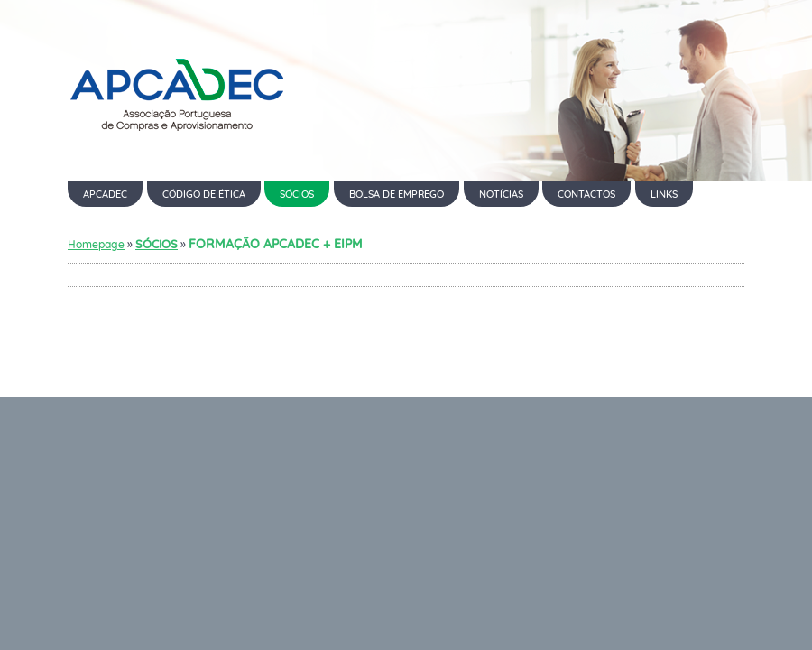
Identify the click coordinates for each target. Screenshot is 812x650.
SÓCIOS (297, 194)
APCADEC (105, 194)
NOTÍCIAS (501, 194)
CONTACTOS (586, 194)
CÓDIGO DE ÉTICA (204, 194)
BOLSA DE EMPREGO (397, 194)
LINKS (664, 194)
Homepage (96, 244)
